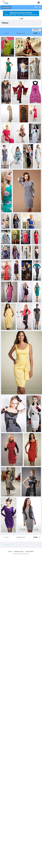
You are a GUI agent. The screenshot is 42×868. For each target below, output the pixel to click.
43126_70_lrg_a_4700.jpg (20, 98)
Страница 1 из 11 (21, 33)
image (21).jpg (34, 139)
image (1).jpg (6, 208)
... (19, 70)
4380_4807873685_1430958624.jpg (12, 462)
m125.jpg (37, 296)
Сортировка (36, 30)
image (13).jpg (27, 276)
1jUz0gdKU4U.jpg (7, 528)
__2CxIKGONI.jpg (33, 428)
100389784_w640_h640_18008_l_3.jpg (29, 528)
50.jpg (32, 73)
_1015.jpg (5, 163)
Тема (10, 551)
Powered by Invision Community (21, 554)
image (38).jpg (22, 326)
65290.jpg (17, 275)
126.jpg (37, 163)
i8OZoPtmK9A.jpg (21, 139)
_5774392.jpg (29, 462)
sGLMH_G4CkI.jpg (28, 224)
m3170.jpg (37, 324)
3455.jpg (5, 240)
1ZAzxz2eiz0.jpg (35, 118)
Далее (36, 33)
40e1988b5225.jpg (7, 298)
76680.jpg (37, 275)
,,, (13, 238)
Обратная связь (19, 551)
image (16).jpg (6, 276)
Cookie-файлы (29, 551)
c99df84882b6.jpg (7, 326)
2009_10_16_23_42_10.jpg (30, 492)
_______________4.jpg (9, 73)
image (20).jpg (24, 298)
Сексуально (6, 50)
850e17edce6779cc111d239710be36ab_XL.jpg (27, 208)
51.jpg (4, 96)
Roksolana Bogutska (8, 492)
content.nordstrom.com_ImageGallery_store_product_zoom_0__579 (22, 390)
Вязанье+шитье (7, 118)
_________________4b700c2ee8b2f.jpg (13, 428)
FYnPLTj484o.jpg (7, 139)
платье (18, 52)
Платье (13, 161)
